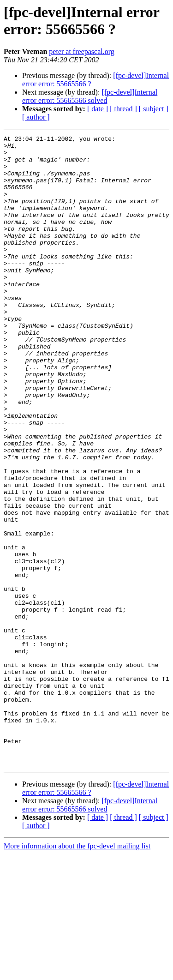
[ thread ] (123, 109)
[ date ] (98, 109)
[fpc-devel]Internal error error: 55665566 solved (90, 96)
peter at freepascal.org (81, 51)
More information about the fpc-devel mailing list (77, 972)
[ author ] (36, 117)
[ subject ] (154, 109)
